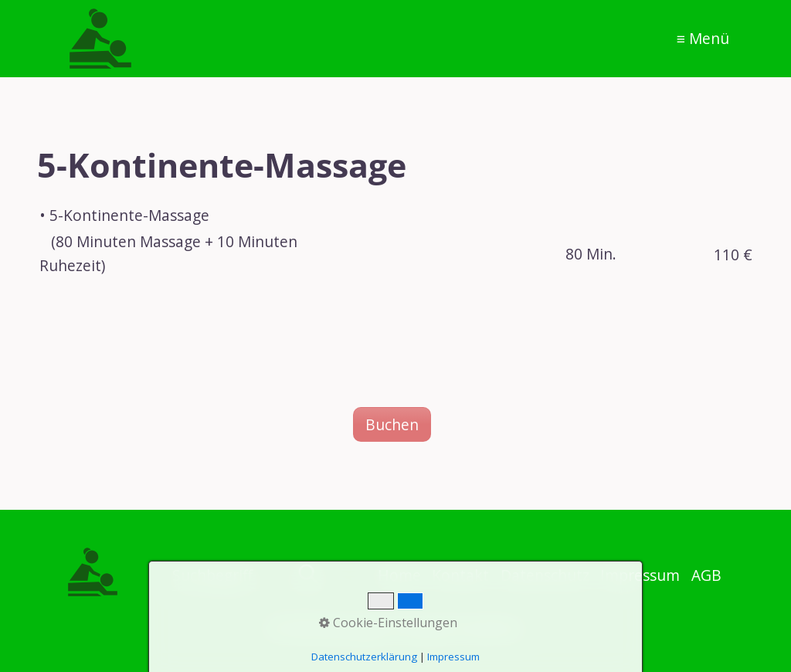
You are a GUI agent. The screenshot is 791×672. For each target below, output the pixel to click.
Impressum (453, 657)
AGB (706, 575)
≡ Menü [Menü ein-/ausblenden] (703, 38)
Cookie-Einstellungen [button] (388, 623)
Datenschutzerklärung (364, 657)
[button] (392, 424)
